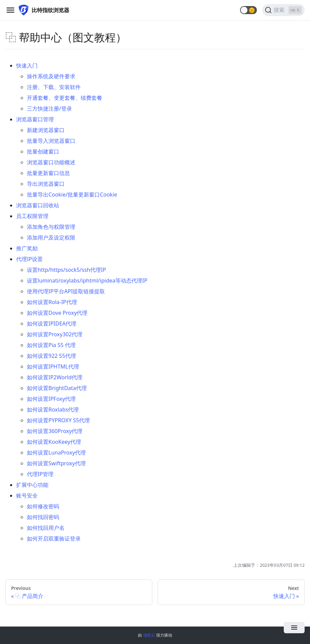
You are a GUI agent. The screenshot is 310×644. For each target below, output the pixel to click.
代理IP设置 (29, 259)
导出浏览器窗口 (46, 184)
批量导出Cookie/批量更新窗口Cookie (72, 195)
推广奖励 (27, 248)
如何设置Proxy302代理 (55, 334)
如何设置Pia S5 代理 (51, 345)
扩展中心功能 (32, 485)
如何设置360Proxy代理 (55, 431)
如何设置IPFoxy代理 (51, 399)
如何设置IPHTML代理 (53, 367)
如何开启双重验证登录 (54, 539)
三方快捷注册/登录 (49, 109)
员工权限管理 (32, 216)
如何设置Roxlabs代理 (53, 410)
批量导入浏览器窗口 (51, 141)
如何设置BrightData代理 (57, 388)
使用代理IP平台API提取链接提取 (66, 291)
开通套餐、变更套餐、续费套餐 (65, 98)
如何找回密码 (43, 517)
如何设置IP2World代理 (55, 377)
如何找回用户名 (46, 528)
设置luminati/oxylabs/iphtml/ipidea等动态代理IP (87, 281)
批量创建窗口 (43, 152)
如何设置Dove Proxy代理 (57, 313)
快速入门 (27, 66)
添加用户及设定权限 (51, 238)
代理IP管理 (40, 474)
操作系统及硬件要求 (51, 76)
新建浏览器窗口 (46, 130)
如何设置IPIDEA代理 (52, 324)
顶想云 (149, 635)
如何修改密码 (43, 506)
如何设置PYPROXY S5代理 (58, 420)
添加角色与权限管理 (51, 227)
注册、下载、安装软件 (54, 87)
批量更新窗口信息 (48, 173)
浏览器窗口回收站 (38, 205)
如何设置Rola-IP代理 (52, 302)
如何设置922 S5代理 (51, 356)
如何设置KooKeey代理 (54, 442)
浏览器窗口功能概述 (51, 162)
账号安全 (27, 496)
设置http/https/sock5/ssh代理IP (66, 270)
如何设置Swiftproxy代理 (56, 463)
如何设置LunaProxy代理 (56, 453)
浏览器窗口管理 (35, 119)
